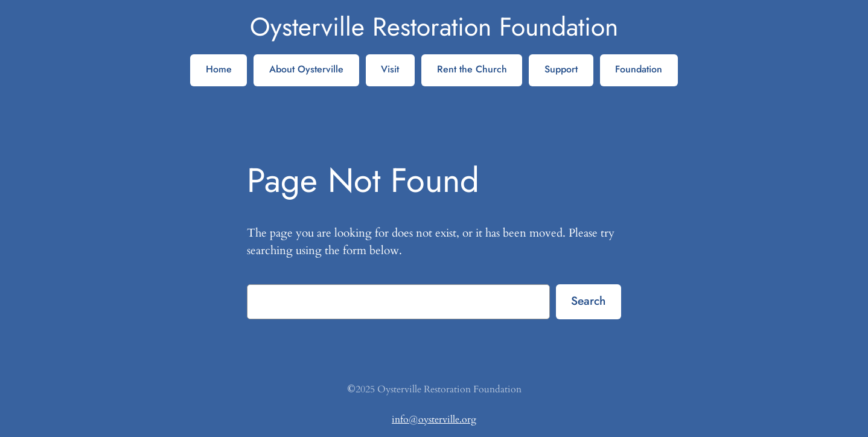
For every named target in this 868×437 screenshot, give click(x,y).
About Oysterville (306, 69)
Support (561, 69)
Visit (390, 69)
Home (219, 69)
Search (588, 301)
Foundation (639, 69)
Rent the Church (472, 69)
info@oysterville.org (434, 419)
